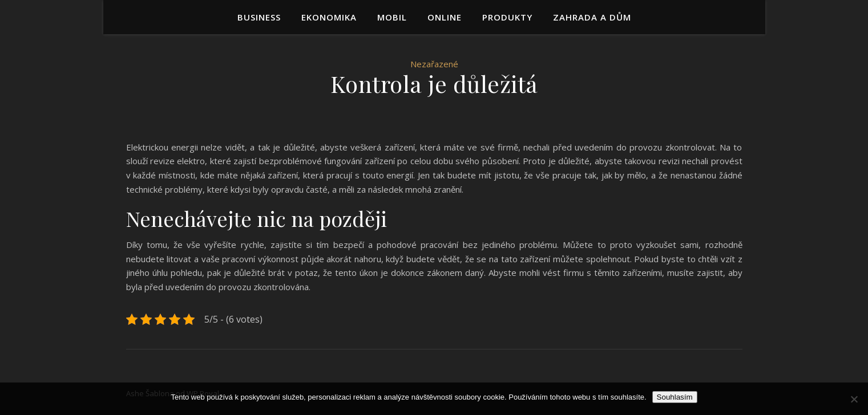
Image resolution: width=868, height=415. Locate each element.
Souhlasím (675, 397)
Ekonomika (329, 17)
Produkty (507, 17)
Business (259, 17)
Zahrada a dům (592, 17)
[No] (854, 399)
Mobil (392, 17)
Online (445, 17)
